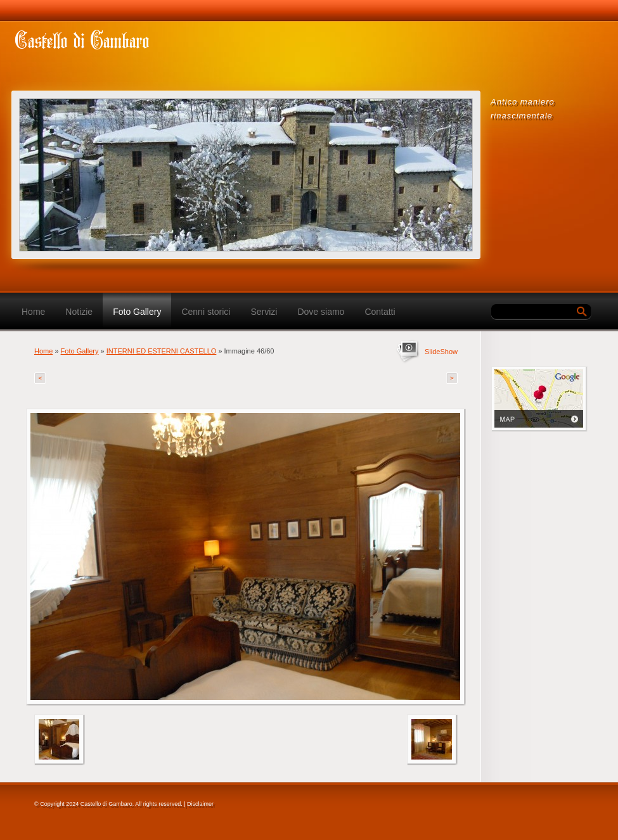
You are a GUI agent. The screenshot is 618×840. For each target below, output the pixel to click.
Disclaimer (200, 804)
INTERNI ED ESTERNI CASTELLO (162, 351)
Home (33, 312)
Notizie (79, 312)
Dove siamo (321, 312)
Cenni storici (206, 312)
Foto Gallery (137, 312)
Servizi (264, 312)
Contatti (380, 312)
